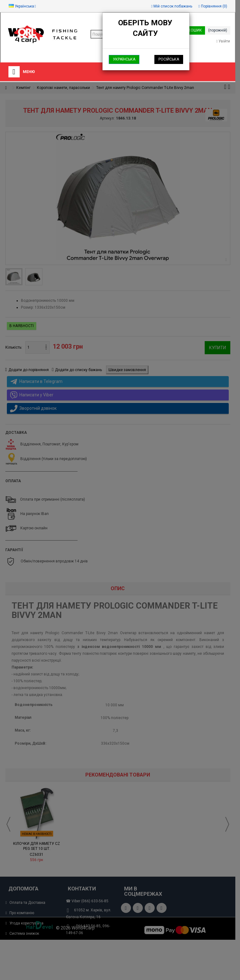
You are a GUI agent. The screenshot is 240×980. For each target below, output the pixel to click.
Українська (124, 59)
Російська (169, 59)
